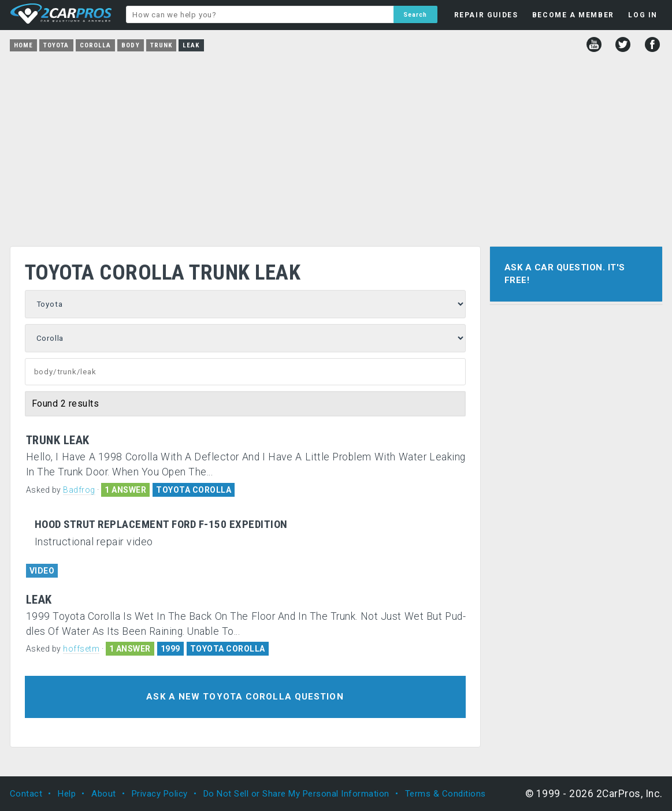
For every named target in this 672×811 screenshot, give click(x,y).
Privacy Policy (160, 794)
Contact (26, 794)
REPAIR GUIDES (486, 15)
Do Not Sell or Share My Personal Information (296, 794)
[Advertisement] (336, 145)
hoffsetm (81, 649)
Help (67, 794)
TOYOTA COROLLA (194, 490)
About (104, 794)
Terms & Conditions (445, 794)
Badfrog (79, 490)
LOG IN (643, 15)
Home (23, 45)
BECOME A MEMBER (573, 15)
